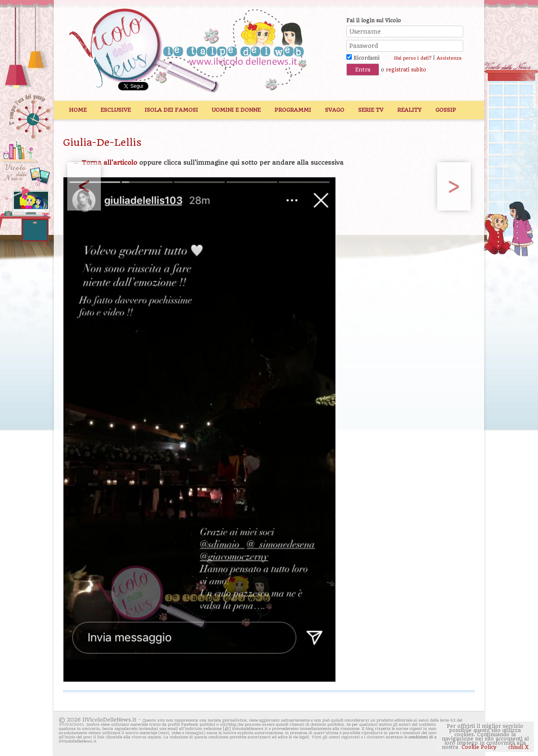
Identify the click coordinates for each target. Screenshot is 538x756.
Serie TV (371, 110)
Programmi (293, 110)
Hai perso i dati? (413, 58)
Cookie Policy (479, 747)
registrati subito (406, 70)
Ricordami (363, 58)
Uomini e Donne (236, 110)
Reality (409, 110)
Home (78, 110)
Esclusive (116, 110)
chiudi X (518, 747)
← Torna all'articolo (105, 163)
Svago (335, 110)
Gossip (446, 110)
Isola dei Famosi (171, 110)
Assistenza (449, 58)
